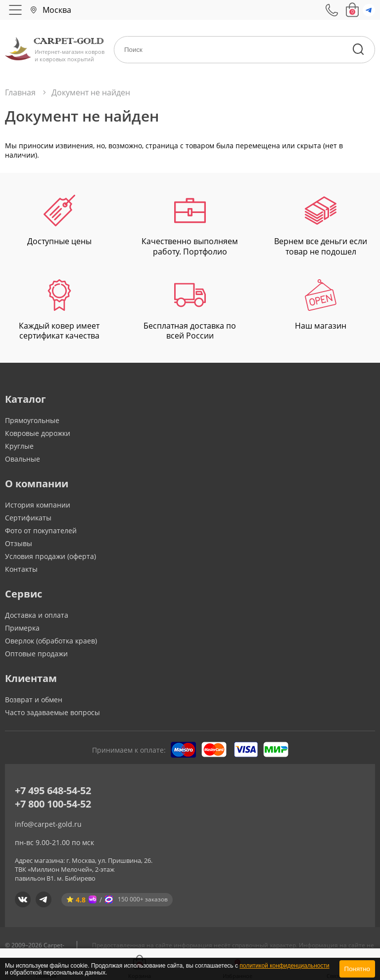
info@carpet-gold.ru (48, 824)
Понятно (357, 969)
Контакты (21, 569)
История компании (38, 505)
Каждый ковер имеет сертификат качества (59, 310)
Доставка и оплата (37, 615)
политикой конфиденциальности (284, 966)
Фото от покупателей (41, 531)
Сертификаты (28, 518)
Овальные (23, 459)
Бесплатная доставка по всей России (190, 310)
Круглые (19, 446)
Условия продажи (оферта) (50, 556)
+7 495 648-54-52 (53, 790)
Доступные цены (59, 221)
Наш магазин (321, 305)
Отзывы (19, 543)
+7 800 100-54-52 (53, 804)
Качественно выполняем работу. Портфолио (190, 226)
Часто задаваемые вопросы (52, 712)
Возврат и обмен (34, 700)
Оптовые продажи (36, 654)
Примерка (22, 628)
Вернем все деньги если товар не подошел (321, 226)
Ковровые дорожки (38, 433)
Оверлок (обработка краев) (51, 641)
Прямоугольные (32, 420)
